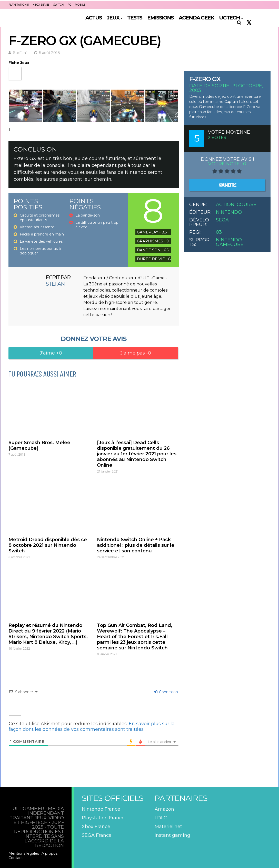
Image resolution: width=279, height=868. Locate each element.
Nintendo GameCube (230, 242)
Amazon (164, 809)
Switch (58, 4)
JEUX (113, 18)
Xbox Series (41, 4)
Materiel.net (168, 827)
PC (69, 4)
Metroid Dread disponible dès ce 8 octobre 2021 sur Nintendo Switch (48, 545)
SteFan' (20, 53)
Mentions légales (24, 853)
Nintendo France (101, 809)
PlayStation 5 (19, 4)
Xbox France (96, 827)
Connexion (166, 692)
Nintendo (229, 212)
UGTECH (229, 18)
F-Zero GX (205, 79)
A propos (49, 853)
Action (225, 205)
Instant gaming (172, 835)
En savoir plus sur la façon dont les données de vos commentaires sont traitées (92, 726)
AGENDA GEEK (196, 18)
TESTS (135, 18)
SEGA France (97, 835)
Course (247, 205)
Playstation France (103, 818)
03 (219, 232)
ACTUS (94, 18)
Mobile (80, 4)
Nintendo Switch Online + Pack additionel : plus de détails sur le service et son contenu (136, 545)
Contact (16, 858)
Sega (222, 220)
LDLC (161, 818)
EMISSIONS (160, 18)
